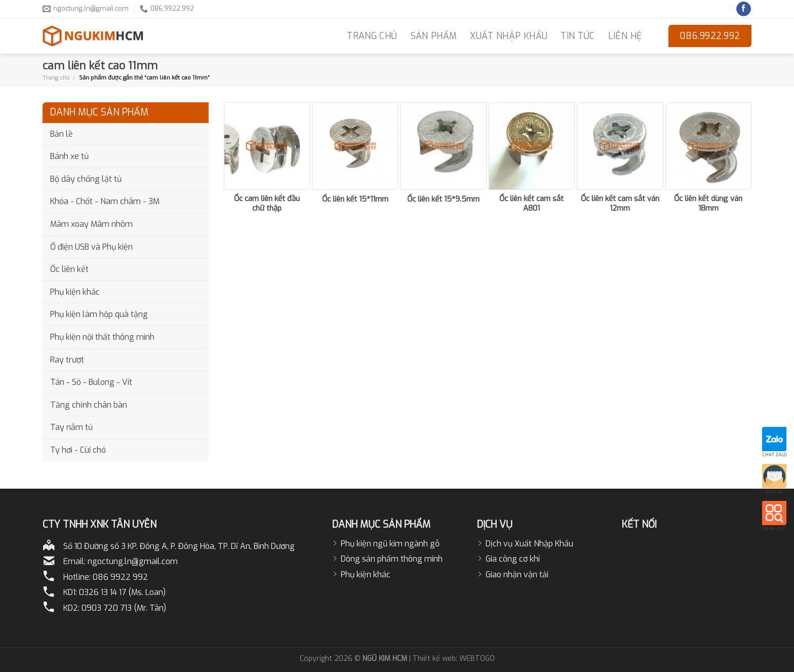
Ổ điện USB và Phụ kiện (91, 247)
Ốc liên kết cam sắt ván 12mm (620, 204)
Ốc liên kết (69, 269)
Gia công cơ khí (513, 559)
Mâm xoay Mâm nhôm (91, 224)
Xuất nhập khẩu (509, 36)
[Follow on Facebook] (744, 9)
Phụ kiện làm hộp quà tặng (99, 314)
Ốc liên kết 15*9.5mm (443, 199)
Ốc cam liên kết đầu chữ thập (267, 204)
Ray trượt (67, 360)
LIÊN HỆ (625, 36)
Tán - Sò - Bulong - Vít (91, 382)
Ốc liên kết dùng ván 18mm (708, 204)
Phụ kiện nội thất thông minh (102, 337)
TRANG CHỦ (372, 36)
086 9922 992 (120, 577)
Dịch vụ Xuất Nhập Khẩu (529, 544)
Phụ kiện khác (75, 292)
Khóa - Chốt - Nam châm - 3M (105, 201)
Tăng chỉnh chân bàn (89, 405)
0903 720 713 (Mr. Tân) (124, 608)
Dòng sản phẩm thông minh (392, 559)
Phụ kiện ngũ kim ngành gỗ (390, 544)
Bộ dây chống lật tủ (86, 179)
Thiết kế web (434, 659)
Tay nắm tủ (71, 427)
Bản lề (62, 134)
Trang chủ (56, 77)
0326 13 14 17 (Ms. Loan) (122, 592)
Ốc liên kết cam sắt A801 (531, 204)
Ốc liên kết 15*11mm (355, 199)
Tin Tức (578, 36)
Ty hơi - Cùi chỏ (78, 450)
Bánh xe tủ (69, 156)
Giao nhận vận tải (517, 575)
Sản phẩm (434, 36)
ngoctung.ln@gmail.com (133, 561)
